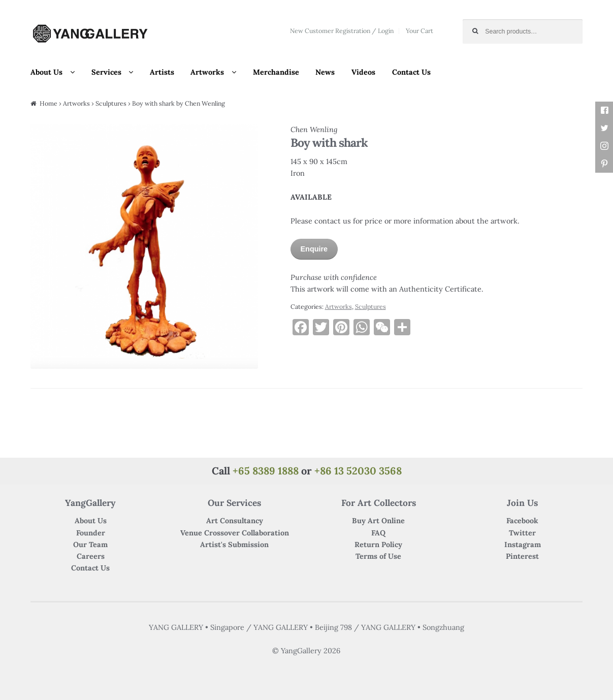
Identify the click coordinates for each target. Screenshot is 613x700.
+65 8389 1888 (266, 471)
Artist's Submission (234, 545)
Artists (162, 72)
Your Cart (420, 31)
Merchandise (276, 72)
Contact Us (411, 72)
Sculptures (111, 103)
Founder (91, 533)
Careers (91, 556)
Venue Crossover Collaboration (235, 533)
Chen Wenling (314, 130)
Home (49, 103)
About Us (46, 72)
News (325, 72)
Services (106, 72)
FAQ (378, 533)
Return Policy (378, 545)
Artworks (207, 72)
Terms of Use (378, 556)
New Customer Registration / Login (342, 31)
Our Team (90, 545)
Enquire (314, 249)
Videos (363, 72)
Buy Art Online (378, 521)
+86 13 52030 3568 (358, 471)
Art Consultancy (235, 521)
